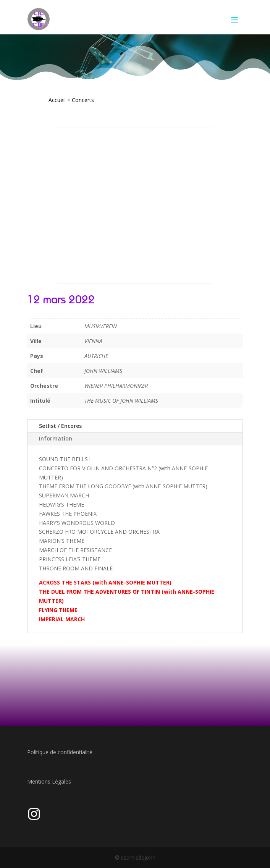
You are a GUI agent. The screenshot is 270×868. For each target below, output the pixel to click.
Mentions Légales (49, 781)
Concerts (83, 100)
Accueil (57, 100)
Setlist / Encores (60, 426)
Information (56, 438)
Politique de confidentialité (60, 752)
